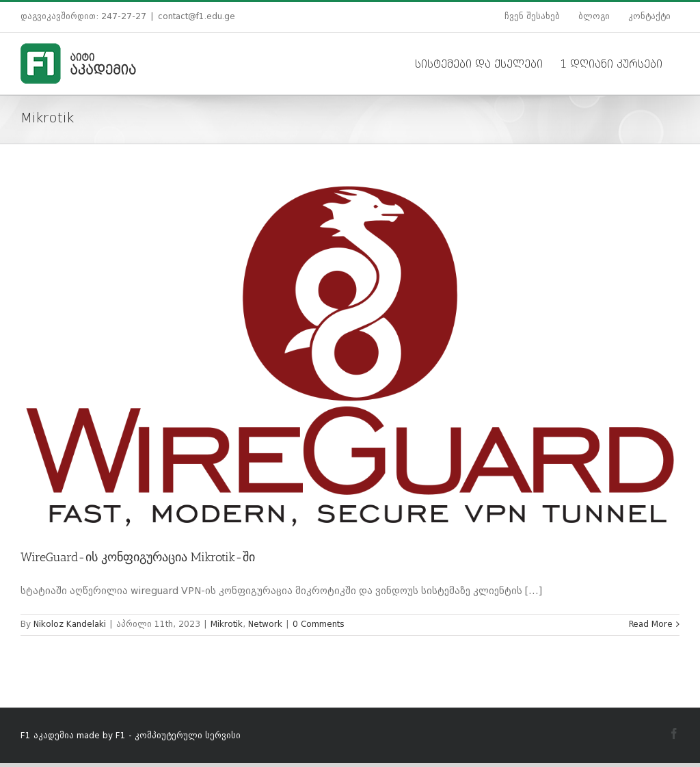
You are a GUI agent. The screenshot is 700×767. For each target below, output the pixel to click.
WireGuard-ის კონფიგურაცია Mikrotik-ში (138, 557)
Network (265, 625)
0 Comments (319, 625)
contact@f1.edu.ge (197, 17)
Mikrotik (227, 625)
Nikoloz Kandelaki (70, 625)
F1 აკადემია (47, 736)
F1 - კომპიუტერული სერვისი (178, 736)
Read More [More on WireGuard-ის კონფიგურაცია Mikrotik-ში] (651, 625)
